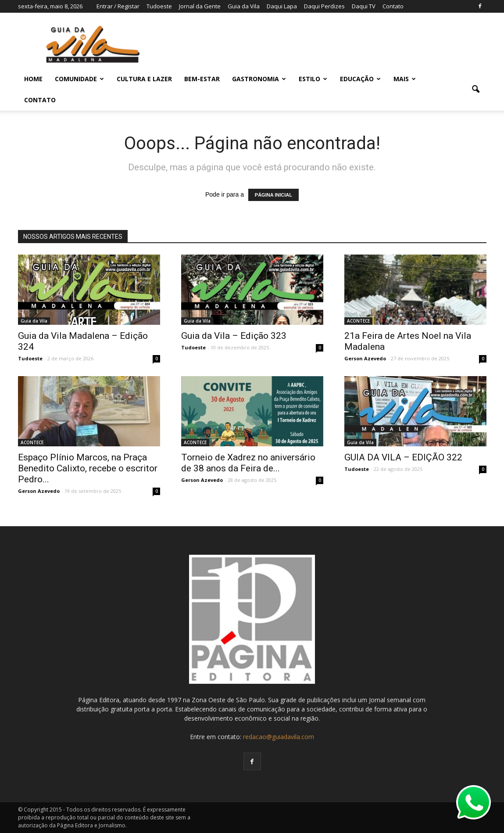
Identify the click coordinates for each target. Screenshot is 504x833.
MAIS (405, 79)
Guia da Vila (244, 6)
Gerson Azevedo (365, 358)
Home (33, 79)
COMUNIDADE (79, 79)
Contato (393, 6)
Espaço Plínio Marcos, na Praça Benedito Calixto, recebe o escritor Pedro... (88, 468)
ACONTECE (358, 321)
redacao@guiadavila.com (279, 737)
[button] (476, 90)
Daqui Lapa (282, 6)
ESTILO (313, 79)
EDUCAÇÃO (360, 79)
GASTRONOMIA (259, 79)
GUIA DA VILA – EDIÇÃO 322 (403, 457)
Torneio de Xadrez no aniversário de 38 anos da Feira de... (248, 463)
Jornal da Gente (200, 6)
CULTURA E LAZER (144, 79)
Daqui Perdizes (324, 6)
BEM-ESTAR (202, 79)
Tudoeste (159, 6)
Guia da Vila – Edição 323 (234, 336)
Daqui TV (364, 6)
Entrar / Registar (118, 6)
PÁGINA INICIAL (273, 195)
